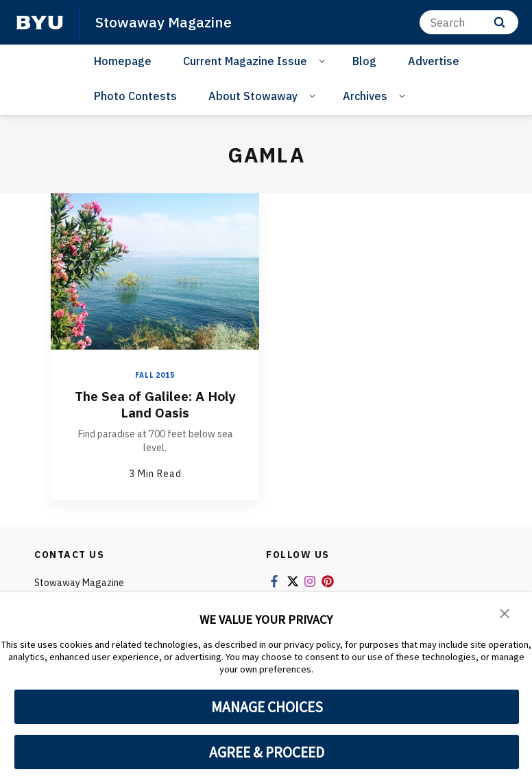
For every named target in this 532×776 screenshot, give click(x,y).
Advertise (434, 61)
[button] (505, 612)
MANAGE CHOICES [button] (267, 707)
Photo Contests (135, 96)
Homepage (123, 61)
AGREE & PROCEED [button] (267, 752)
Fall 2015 (155, 375)
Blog (364, 61)
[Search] (469, 22)
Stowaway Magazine (164, 22)
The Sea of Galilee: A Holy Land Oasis (155, 404)
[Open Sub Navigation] (324, 60)
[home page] (40, 23)
